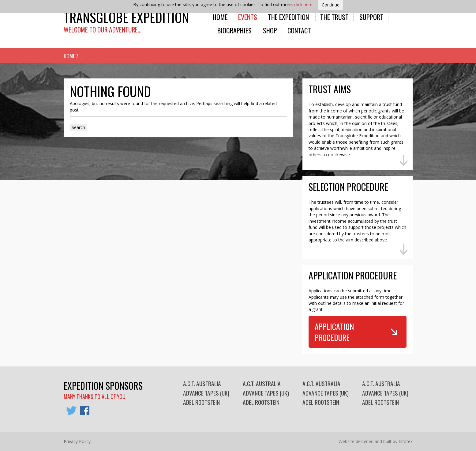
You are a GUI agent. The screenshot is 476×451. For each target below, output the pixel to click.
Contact (299, 30)
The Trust (334, 17)
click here (303, 4)
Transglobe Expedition (126, 17)
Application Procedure (334, 332)
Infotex (406, 441)
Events (248, 17)
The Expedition (288, 17)
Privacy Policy (77, 441)
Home (220, 17)
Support (371, 17)
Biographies (234, 30)
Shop (270, 30)
